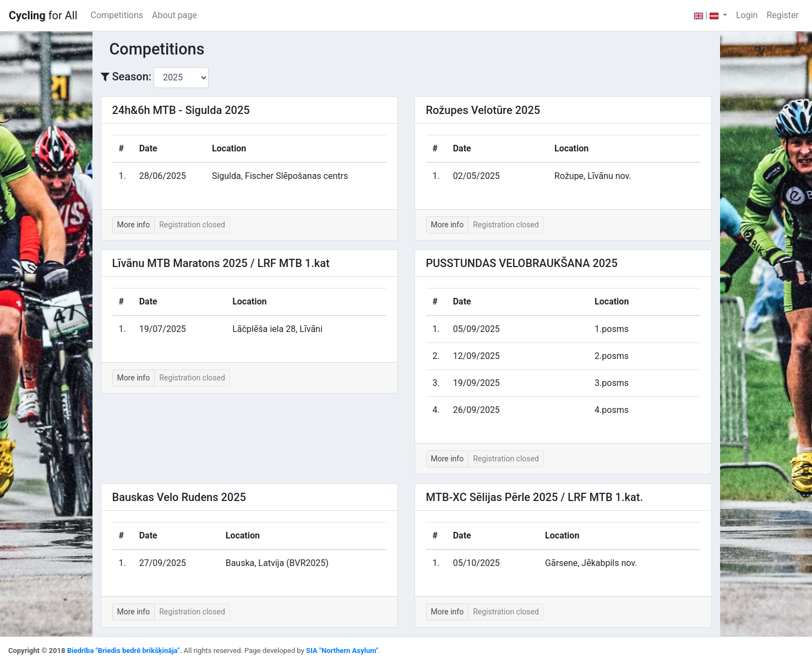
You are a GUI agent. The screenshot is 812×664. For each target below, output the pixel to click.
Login (747, 15)
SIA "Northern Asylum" (342, 651)
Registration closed (192, 225)
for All (43, 15)
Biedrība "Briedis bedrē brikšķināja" (124, 651)
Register (783, 15)
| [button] (707, 15)
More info (134, 225)
